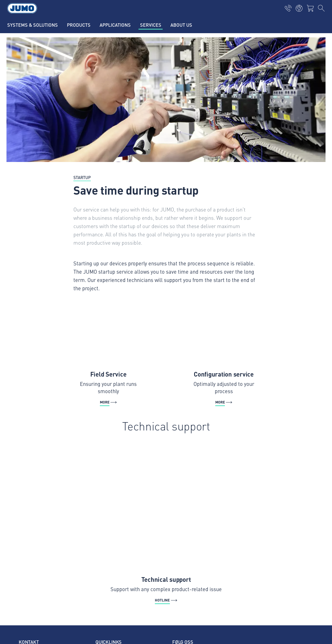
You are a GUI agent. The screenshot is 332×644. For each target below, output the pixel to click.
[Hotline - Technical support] (166, 523)
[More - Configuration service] (224, 356)
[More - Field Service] (108, 356)
